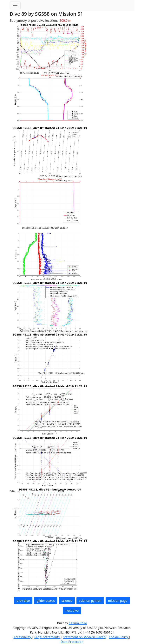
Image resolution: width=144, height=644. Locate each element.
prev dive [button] (23, 601)
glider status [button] (46, 601)
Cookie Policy (119, 637)
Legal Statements (47, 637)
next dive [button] (72, 610)
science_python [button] (90, 601)
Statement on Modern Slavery (85, 637)
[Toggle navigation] (15, 5)
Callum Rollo (78, 623)
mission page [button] (118, 601)
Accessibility (23, 637)
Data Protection (72, 642)
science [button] (67, 601)
